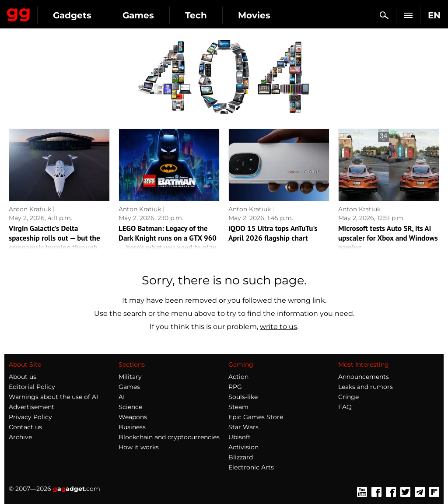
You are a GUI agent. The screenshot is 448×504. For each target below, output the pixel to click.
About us (23, 377)
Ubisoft (240, 437)
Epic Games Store (256, 417)
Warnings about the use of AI (53, 397)
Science (130, 407)
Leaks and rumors (366, 387)
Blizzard (241, 457)
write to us (278, 327)
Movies (254, 15)
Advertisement (31, 407)
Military (130, 377)
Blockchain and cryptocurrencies (169, 437)
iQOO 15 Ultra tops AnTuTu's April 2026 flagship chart (273, 233)
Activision (243, 447)
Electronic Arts (251, 467)
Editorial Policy (32, 387)
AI (122, 397)
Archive (20, 437)
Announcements (364, 377)
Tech (196, 15)
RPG (235, 387)
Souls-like (243, 397)
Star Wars (243, 427)
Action (238, 377)
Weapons (133, 417)
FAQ (345, 407)
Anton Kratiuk (30, 209)
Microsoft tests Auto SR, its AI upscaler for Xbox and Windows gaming (388, 238)
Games (138, 15)
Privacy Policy (30, 417)
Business (132, 427)
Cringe (348, 397)
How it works (139, 447)
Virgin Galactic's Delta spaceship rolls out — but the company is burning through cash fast (54, 243)
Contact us (25, 427)
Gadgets (72, 15)
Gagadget (19, 13)
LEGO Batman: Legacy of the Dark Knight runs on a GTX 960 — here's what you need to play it (168, 243)
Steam (238, 407)
